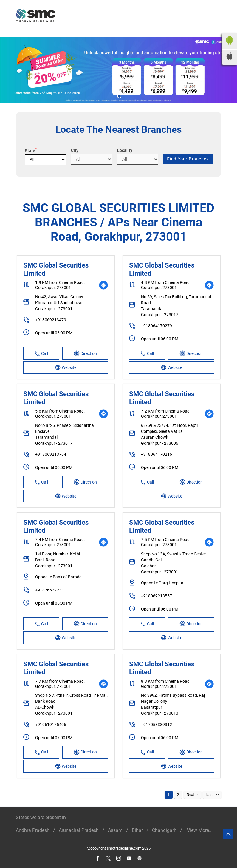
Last (209, 795)
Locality (125, 150)
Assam (115, 830)
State (31, 151)
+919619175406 (51, 725)
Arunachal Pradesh (79, 830)
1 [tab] (119, 95)
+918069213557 (157, 596)
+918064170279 (157, 326)
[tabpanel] (118, 70)
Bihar (137, 830)
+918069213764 (51, 454)
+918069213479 (51, 320)
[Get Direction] (103, 285)
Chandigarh (164, 830)
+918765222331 (51, 590)
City (75, 150)
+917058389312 (157, 725)
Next (190, 795)
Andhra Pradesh (33, 830)
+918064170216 (157, 454)
